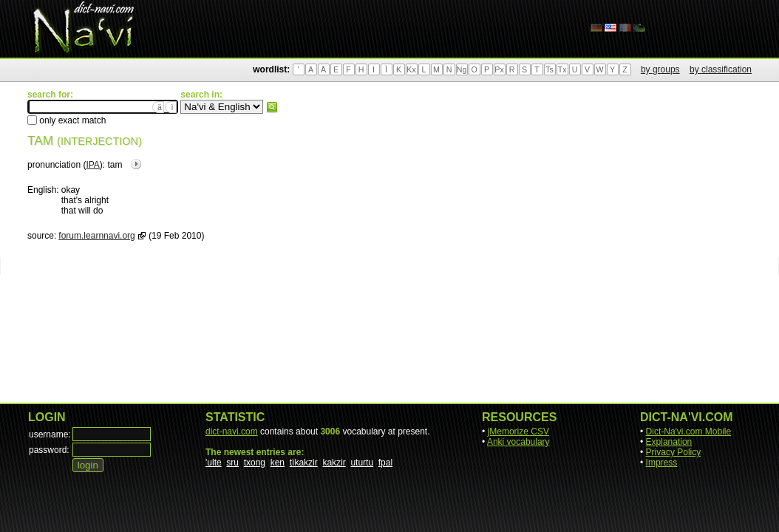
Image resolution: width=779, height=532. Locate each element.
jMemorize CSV (518, 432)
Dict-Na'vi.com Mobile (689, 432)
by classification (721, 69)
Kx (411, 69)
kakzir (334, 463)
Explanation (669, 442)
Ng (462, 69)
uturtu (362, 463)
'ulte (214, 463)
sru (232, 463)
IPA (92, 165)
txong (255, 463)
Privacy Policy (674, 452)
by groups (660, 69)
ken (278, 463)
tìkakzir (304, 463)
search (272, 107)
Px (499, 69)
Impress (662, 463)
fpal (385, 463)
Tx (562, 69)
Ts (550, 69)
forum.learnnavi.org (96, 236)
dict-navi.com (232, 432)
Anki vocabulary (518, 442)
